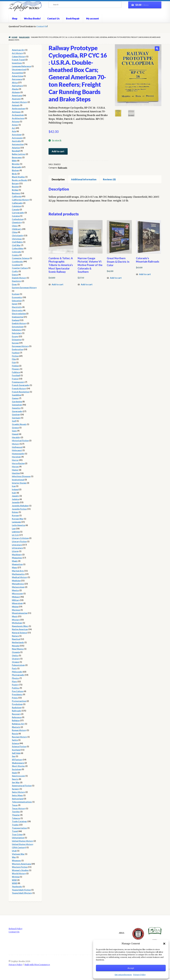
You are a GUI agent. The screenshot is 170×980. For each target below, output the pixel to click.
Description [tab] (58, 179)
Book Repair (73, 18)
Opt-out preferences (123, 975)
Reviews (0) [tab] (109, 179)
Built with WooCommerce (37, 965)
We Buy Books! (32, 18)
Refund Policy (16, 929)
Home (15, 37)
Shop (15, 18)
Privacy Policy (139, 975)
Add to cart (58, 151)
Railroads (24, 37)
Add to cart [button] (58, 284)
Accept (131, 968)
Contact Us (53, 18)
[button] (164, 944)
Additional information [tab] (84, 179)
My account (93, 18)
